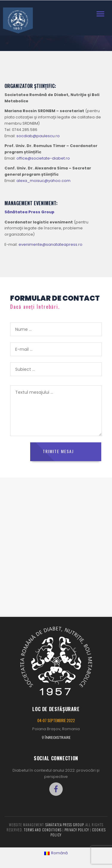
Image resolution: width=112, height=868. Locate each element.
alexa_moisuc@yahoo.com (43, 181)
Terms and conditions (43, 830)
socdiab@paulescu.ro (38, 136)
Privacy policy (77, 830)
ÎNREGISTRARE (58, 738)
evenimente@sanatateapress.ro (50, 244)
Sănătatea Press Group (65, 825)
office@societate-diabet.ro (43, 158)
